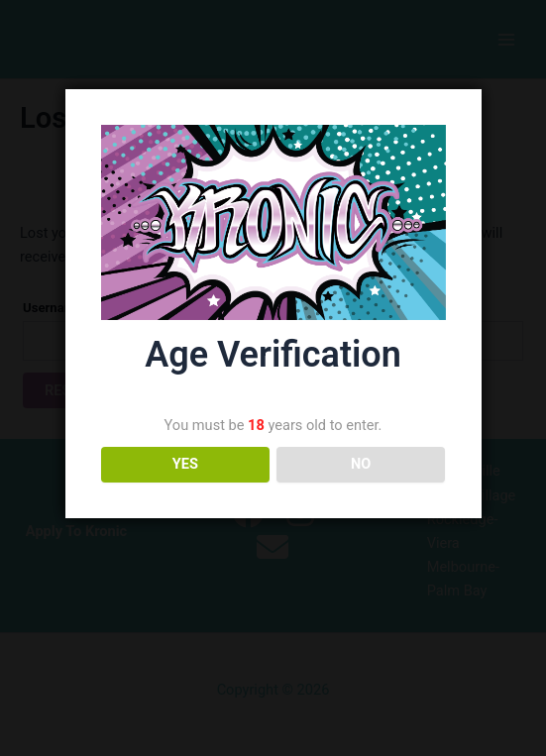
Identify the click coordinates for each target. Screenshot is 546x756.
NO (361, 464)
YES (185, 464)
